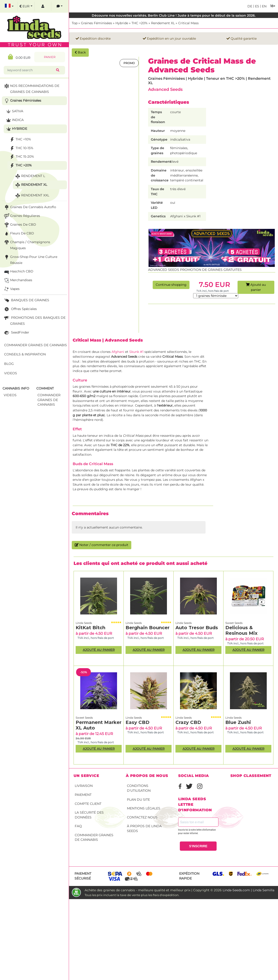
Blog (9, 364)
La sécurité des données (89, 815)
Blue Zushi (238, 722)
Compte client (88, 804)
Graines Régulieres (22, 216)
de (250, 6)
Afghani (118, 352)
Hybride (122, 23)
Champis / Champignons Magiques (27, 245)
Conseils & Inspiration (25, 354)
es (257, 6)
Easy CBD (138, 722)
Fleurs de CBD (19, 234)
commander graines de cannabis (49, 400)
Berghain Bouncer (148, 628)
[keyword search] (31, 70)
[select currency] (26, 6)
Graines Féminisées (96, 23)
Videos (11, 373)
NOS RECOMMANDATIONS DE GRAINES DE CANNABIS (31, 88)
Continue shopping (171, 285)
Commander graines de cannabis (94, 837)
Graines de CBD (20, 225)
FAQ (78, 826)
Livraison (84, 786)
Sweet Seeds (234, 623)
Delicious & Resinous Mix (241, 630)
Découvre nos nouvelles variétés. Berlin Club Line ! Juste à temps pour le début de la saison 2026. (174, 15)
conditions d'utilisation (139, 788)
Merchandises (18, 280)
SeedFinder (16, 333)
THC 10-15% (21, 148)
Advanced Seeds (165, 89)
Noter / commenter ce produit (102, 545)
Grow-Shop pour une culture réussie (30, 259)
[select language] (9, 6)
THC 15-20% (21, 157)
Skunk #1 (136, 352)
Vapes (11, 289)
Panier (50, 57)
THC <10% (20, 140)
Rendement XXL (32, 196)
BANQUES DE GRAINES (26, 300)
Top (75, 23)
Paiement (83, 795)
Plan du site (138, 800)
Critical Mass (188, 23)
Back (80, 52)
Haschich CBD (18, 272)
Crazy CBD (188, 722)
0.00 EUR (19, 57)
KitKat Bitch (90, 628)
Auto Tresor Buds (197, 628)
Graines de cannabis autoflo (30, 207)
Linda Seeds (84, 623)
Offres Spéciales (20, 309)
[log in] (43, 6)
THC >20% (140, 23)
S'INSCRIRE (198, 846)
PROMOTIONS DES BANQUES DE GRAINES (34, 320)
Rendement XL (163, 23)
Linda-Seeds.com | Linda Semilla (248, 890)
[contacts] (60, 6)
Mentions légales (144, 808)
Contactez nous (142, 817)
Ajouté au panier (256, 287)
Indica (14, 120)
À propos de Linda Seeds (144, 828)
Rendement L (30, 176)
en (264, 6)
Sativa (14, 111)
